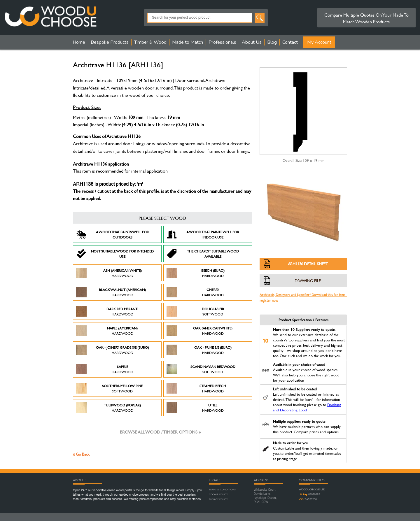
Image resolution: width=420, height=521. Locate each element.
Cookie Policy (218, 494)
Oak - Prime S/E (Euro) (199, 350)
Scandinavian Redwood (201, 369)
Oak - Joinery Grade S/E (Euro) (113, 350)
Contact (290, 42)
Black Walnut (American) (111, 292)
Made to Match (188, 42)
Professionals (222, 42)
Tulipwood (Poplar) (108, 408)
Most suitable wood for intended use (115, 254)
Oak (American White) (199, 331)
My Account (319, 42)
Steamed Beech (196, 388)
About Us (252, 42)
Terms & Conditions (222, 490)
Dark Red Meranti (107, 311)
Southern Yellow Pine (109, 388)
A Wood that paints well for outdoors (112, 234)
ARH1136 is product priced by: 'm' (108, 185)
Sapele (105, 369)
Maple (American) (107, 331)
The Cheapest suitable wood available (203, 254)
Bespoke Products (110, 42)
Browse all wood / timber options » (160, 432)
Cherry (195, 292)
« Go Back (81, 454)
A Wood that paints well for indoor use (203, 234)
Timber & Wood (150, 42)
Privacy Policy (218, 499)
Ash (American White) (109, 273)
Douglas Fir (195, 311)
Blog (272, 42)
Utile (195, 408)
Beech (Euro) (196, 273)
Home (79, 42)
